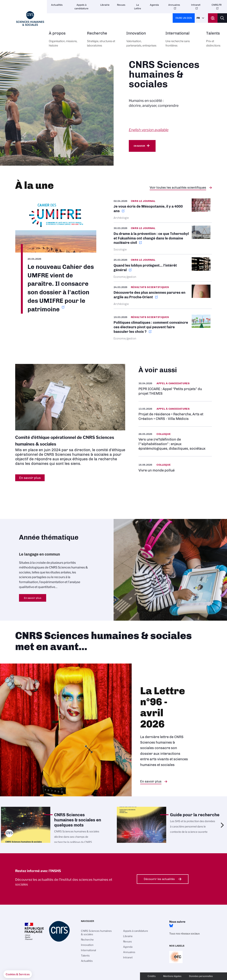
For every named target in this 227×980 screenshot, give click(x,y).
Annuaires (174, 5)
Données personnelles (201, 976)
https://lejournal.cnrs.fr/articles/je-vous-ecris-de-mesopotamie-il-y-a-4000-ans (163, 210)
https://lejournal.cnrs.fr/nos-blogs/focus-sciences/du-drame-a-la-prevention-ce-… (163, 238)
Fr (198, 18)
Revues (121, 5)
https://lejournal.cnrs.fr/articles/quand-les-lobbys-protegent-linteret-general (163, 268)
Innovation (142, 41)
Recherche (102, 41)
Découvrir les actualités (159, 879)
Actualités (57, 5)
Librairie (105, 5)
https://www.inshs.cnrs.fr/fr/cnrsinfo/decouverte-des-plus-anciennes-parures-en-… (163, 295)
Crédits (152, 976)
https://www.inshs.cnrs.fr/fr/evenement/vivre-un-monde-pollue (175, 467)
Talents (213, 41)
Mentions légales (172, 976)
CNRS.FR (217, 5)
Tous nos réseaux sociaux (184, 934)
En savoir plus (33, 598)
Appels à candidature (81, 7)
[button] (18, 974)
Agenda (154, 5)
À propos (64, 41)
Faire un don (184, 18)
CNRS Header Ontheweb (213, 18)
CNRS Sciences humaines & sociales (96, 933)
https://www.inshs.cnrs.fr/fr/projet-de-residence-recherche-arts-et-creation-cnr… (175, 414)
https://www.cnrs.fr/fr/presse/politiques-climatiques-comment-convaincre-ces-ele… (163, 327)
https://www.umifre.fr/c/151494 (56, 256)
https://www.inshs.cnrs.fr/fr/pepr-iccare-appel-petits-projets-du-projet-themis (175, 388)
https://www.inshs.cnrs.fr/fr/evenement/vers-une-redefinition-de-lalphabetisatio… (175, 441)
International (182, 41)
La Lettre (138, 7)
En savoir (139, 146)
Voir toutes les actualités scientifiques (178, 187)
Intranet (196, 5)
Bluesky (171, 926)
